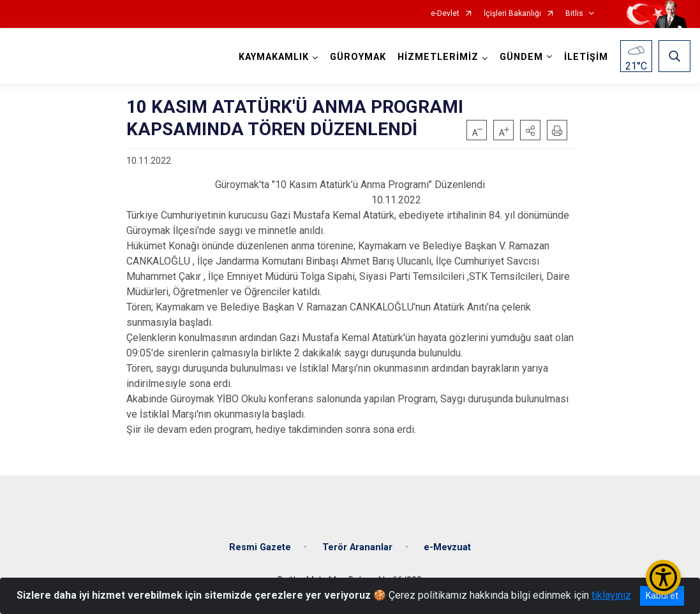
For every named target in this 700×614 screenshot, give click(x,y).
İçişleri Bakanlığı (512, 14)
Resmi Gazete (260, 547)
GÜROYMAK (358, 57)
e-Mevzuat (447, 547)
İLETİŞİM (586, 57)
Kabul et (662, 596)
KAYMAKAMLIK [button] (274, 57)
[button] (530, 130)
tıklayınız (611, 595)
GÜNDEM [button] (521, 57)
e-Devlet (445, 14)
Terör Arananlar (357, 547)
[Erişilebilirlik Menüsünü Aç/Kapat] (663, 577)
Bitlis (574, 14)
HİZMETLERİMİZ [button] (438, 57)
